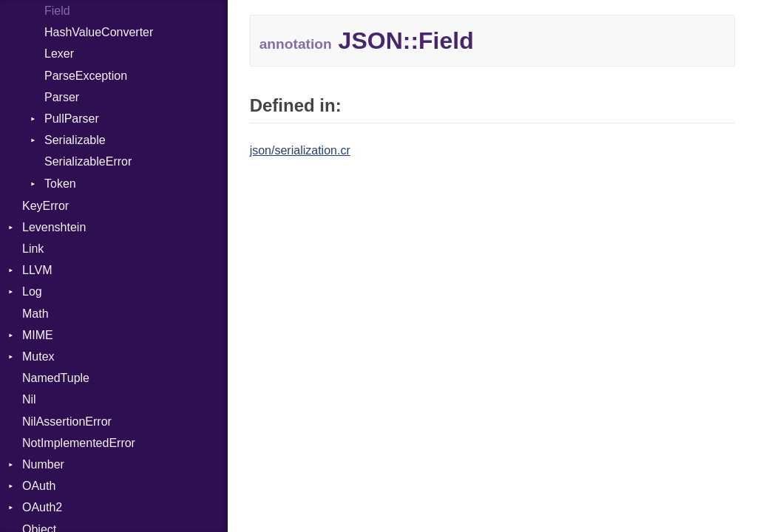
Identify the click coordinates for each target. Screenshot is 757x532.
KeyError (45, 206)
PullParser (72, 119)
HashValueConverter (99, 32)
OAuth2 (42, 507)
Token (60, 184)
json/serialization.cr (300, 150)
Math (35, 314)
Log (32, 291)
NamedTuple (56, 378)
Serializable (75, 140)
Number (43, 464)
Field (57, 11)
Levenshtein (54, 227)
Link (33, 249)
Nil (29, 399)
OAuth (39, 486)
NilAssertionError (67, 422)
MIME (38, 335)
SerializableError (88, 161)
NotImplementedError (79, 443)
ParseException (86, 76)
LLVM (37, 270)
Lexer (59, 54)
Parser (62, 97)
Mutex (38, 357)
